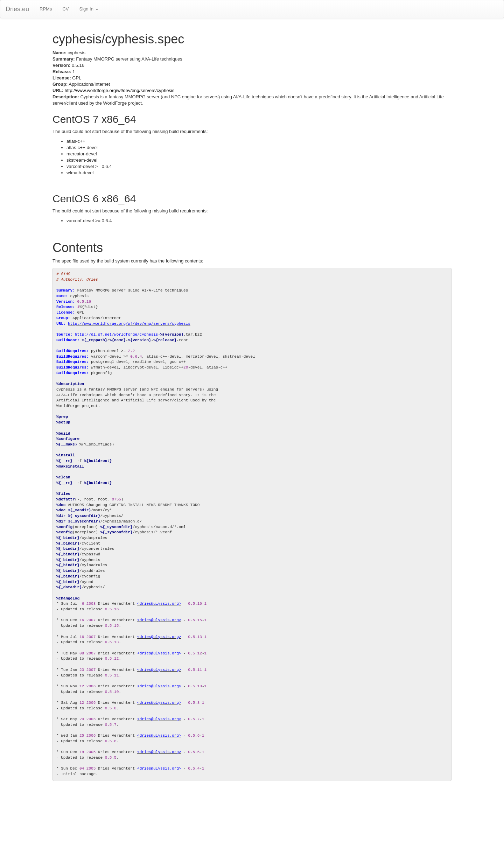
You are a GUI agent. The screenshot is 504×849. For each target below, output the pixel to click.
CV (65, 9)
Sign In (89, 9)
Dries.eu (17, 9)
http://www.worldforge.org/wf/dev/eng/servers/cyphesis (120, 90)
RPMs (46, 9)
